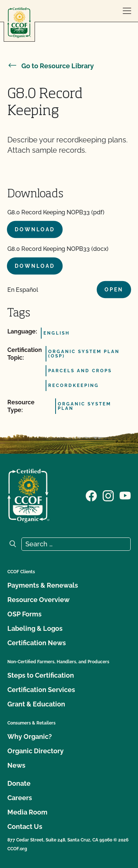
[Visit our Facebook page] (91, 495)
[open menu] (127, 11)
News (16, 765)
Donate (19, 783)
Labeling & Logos (35, 628)
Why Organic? (30, 736)
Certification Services (41, 690)
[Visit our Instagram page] (108, 495)
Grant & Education (36, 704)
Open (114, 290)
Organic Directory (36, 751)
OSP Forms (24, 614)
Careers (20, 798)
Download (35, 229)
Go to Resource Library (51, 66)
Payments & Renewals (43, 585)
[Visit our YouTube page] (125, 495)
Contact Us (25, 826)
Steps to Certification (41, 675)
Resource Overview (38, 600)
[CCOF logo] (19, 23)
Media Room (27, 812)
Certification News (37, 643)
